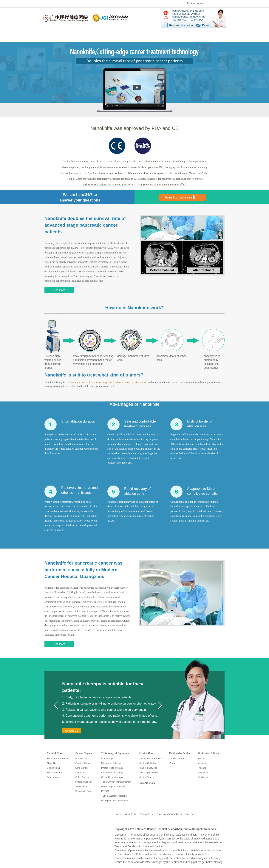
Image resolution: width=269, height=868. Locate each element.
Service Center (147, 753)
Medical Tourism (147, 777)
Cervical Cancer (83, 763)
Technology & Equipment (116, 753)
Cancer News (53, 777)
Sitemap (190, 814)
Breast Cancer (82, 759)
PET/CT (105, 791)
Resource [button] (150, 34)
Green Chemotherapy (112, 777)
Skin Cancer (81, 787)
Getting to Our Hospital (150, 759)
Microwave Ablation (111, 763)
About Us (51, 763)
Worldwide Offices (208, 753)
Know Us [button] (61, 34)
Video (172, 763)
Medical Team (54, 768)
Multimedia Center (180, 753)
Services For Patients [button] (205, 34)
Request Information (181, 25)
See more (59, 290)
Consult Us (72, 731)
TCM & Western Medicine (114, 796)
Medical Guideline (148, 763)
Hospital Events (54, 773)
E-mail (206, 25)
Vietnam (202, 763)
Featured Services (148, 768)
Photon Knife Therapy (112, 768)
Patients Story (147, 783)
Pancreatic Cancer (85, 791)
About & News (55, 753)
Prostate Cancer (83, 782)
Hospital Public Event (57, 759)
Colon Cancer (82, 777)
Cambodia (203, 777)
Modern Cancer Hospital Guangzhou (159, 829)
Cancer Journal (177, 759)
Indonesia (202, 759)
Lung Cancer (82, 768)
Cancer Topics (84, 753)
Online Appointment (149, 773)
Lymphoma (81, 773)
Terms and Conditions (169, 814)
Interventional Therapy (112, 773)
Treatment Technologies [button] (121, 34)
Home (118, 814)
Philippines (203, 773)
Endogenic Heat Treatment (115, 801)
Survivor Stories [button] (174, 34)
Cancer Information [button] (87, 34)
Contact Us (146, 814)
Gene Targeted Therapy (113, 787)
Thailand (202, 768)
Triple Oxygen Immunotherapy (116, 782)
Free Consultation (178, 197)
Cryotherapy (107, 759)
